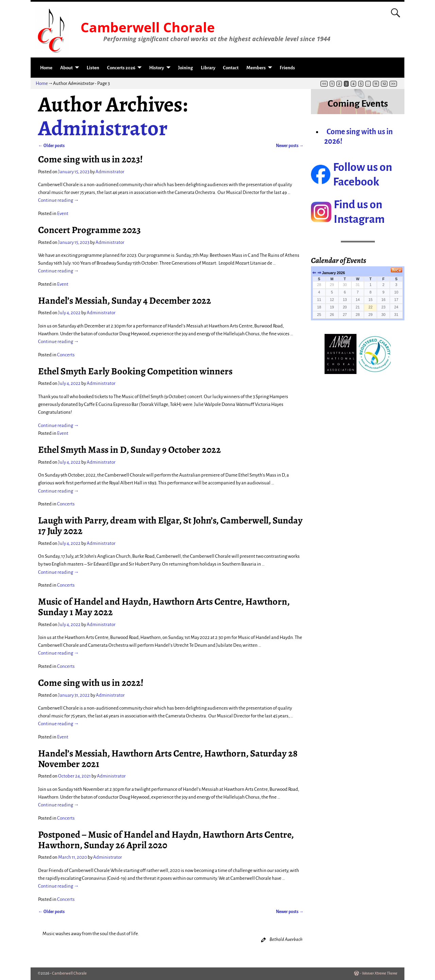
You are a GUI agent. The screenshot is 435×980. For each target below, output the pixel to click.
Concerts (66, 355)
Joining (186, 68)
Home (46, 68)
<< (324, 84)
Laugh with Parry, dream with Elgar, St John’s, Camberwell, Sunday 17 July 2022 (170, 525)
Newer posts (290, 146)
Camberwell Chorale (148, 27)
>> (393, 84)
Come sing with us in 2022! (91, 683)
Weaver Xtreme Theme (380, 973)
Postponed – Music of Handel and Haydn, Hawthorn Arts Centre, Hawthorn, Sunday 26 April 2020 (166, 840)
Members (256, 68)
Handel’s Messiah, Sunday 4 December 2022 (125, 300)
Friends (287, 68)
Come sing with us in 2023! (90, 159)
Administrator (103, 128)
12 (384, 84)
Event (63, 213)
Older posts (51, 146)
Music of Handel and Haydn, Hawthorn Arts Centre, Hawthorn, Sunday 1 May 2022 (164, 607)
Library (208, 68)
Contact (231, 68)
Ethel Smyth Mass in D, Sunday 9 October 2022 (129, 450)
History (157, 68)
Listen (93, 68)
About (66, 68)
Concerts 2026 (121, 68)
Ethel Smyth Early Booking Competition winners (135, 371)
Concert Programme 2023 (89, 230)
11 (376, 84)
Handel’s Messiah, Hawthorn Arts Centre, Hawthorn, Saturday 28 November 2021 (168, 759)
